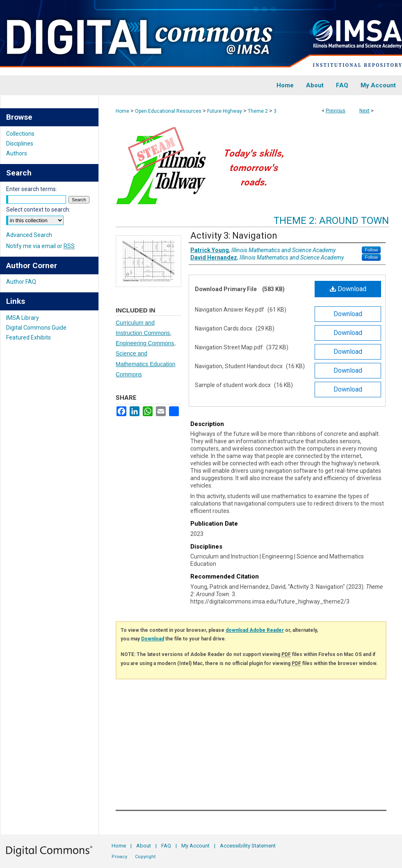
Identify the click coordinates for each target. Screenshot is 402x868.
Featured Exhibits (29, 337)
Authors (17, 153)
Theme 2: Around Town (331, 221)
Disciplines (20, 144)
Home (122, 111)
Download (348, 289)
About (144, 846)
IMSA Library (23, 318)
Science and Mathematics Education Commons (146, 364)
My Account (195, 846)
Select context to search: (38, 210)
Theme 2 (258, 111)
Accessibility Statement (248, 846)
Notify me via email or (40, 246)
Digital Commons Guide (36, 328)
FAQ (166, 846)
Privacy (119, 857)
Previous (336, 111)
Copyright (145, 857)
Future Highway (225, 111)
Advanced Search (29, 235)
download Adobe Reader (255, 630)
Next (364, 111)
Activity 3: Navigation (234, 236)
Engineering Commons (145, 343)
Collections (20, 134)
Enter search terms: (32, 189)
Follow (371, 250)
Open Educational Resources (168, 111)
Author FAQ (21, 282)
